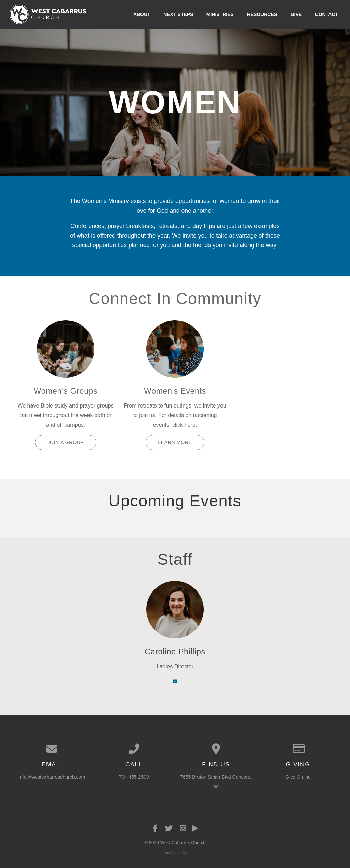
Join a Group (65, 442)
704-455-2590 (134, 777)
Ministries (220, 14)
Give (296, 14)
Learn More (175, 442)
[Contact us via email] (52, 749)
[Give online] (298, 749)
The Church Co (175, 852)
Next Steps (178, 14)
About (142, 14)
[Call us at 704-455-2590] (134, 749)
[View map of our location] (216, 749)
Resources (262, 14)
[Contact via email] (175, 681)
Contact (327, 14)
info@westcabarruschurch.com (52, 777)
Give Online (298, 777)
